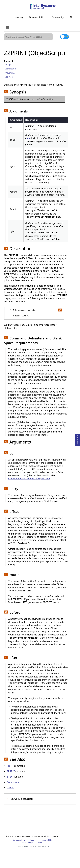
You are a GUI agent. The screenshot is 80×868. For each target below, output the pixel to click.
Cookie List (41, 843)
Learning (18, 17)
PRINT (10, 766)
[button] (6, 92)
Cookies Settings (27, 843)
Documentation (37, 17)
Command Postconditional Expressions (29, 479)
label (29, 138)
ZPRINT (11, 771)
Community (58, 17)
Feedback (78, 440)
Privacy (16, 840)
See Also (9, 77)
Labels (10, 788)
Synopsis (9, 64)
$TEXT (10, 777)
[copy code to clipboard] (60, 310)
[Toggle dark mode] (64, 37)
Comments (13, 782)
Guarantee (34, 840)
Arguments (10, 73)
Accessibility (47, 840)
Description (10, 69)
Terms (24, 840)
